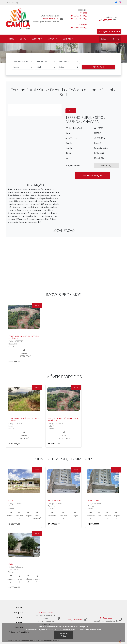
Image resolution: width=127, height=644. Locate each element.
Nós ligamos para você (109, 31)
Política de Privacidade (92, 629)
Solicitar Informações (92, 175)
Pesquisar (98, 67)
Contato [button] (67, 39)
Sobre (23, 39)
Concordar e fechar (63, 635)
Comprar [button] (36, 39)
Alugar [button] (52, 39)
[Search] (110, 39)
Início (12, 39)
